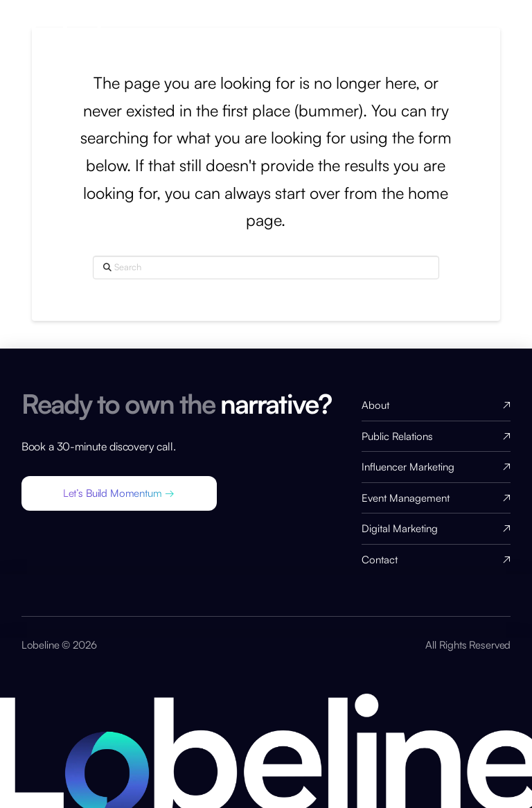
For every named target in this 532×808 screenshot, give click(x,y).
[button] (119, 493)
